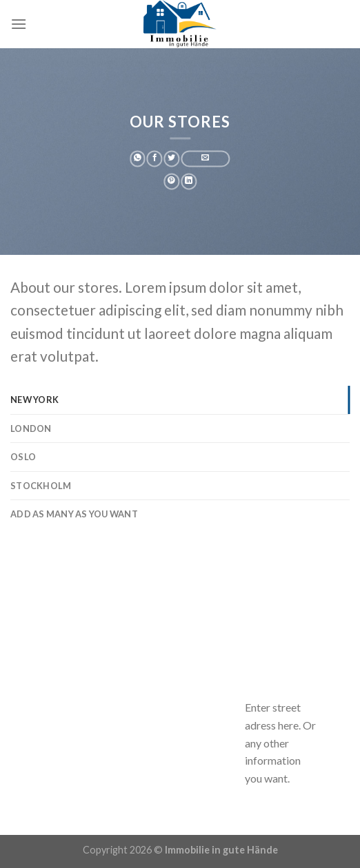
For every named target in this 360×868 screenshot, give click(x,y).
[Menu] (19, 24)
